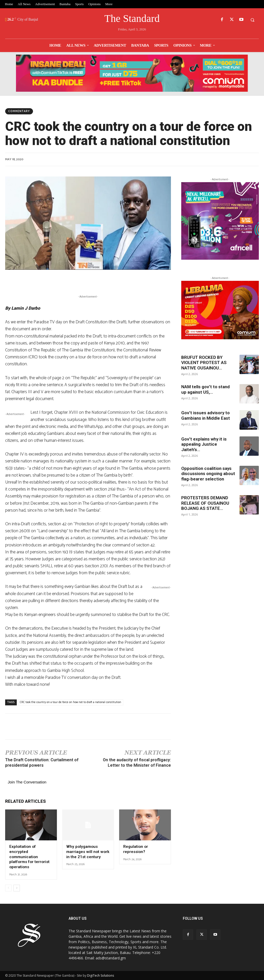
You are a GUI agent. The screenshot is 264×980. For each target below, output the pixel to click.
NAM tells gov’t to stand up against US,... (205, 389)
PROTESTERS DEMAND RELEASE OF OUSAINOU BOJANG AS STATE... (205, 503)
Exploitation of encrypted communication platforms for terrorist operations (29, 857)
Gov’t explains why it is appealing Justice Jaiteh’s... (204, 444)
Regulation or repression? (136, 849)
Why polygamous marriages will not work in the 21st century (88, 852)
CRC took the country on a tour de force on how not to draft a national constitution (71, 702)
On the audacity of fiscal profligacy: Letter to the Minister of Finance (137, 763)
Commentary (19, 111)
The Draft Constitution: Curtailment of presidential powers (42, 763)
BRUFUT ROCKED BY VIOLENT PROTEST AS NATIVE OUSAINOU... (204, 363)
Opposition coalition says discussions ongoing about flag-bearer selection (208, 474)
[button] (252, 20)
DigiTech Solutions (101, 975)
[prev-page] (8, 888)
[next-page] (17, 888)
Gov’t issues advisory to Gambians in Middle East (206, 415)
